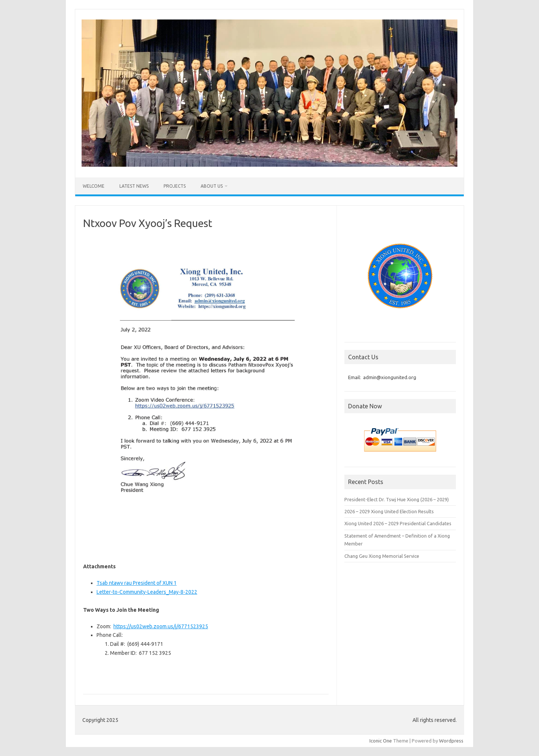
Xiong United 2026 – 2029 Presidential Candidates (398, 523)
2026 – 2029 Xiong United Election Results (389, 511)
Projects (175, 186)
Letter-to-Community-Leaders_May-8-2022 (147, 592)
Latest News (134, 186)
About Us (212, 186)
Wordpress (451, 741)
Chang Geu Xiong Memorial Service (382, 556)
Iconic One (381, 741)
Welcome (94, 186)
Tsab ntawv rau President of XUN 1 (137, 583)
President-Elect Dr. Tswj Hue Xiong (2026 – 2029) (397, 499)
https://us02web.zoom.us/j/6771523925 (161, 626)
